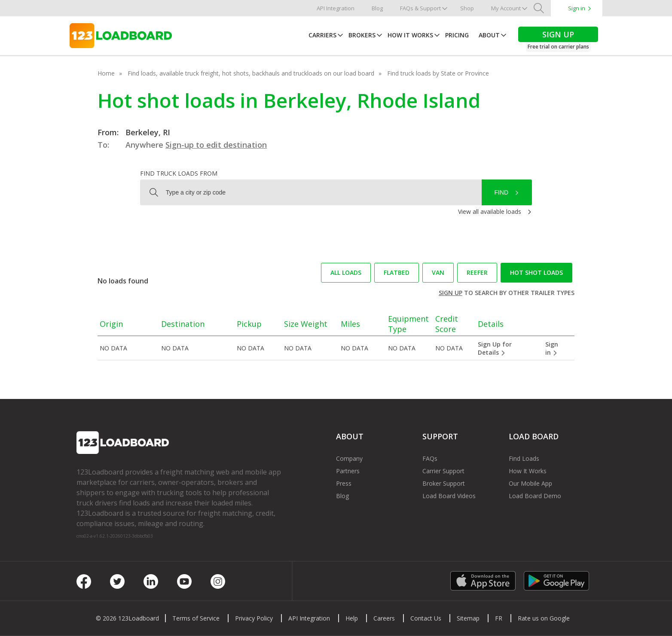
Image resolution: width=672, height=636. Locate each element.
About (489, 35)
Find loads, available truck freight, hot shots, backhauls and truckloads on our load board (251, 73)
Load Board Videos (449, 496)
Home (106, 73)
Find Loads (524, 458)
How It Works (410, 35)
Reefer (477, 272)
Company (349, 458)
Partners (348, 471)
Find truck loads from (179, 173)
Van (438, 272)
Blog (377, 8)
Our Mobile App (530, 483)
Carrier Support (443, 471)
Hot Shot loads (536, 272)
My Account (506, 8)
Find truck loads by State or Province (438, 73)
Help (352, 618)
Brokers (362, 35)
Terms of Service (196, 618)
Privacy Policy (254, 618)
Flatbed (397, 272)
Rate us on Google (544, 618)
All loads (346, 272)
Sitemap (468, 618)
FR (499, 618)
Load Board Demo (535, 496)
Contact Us (426, 618)
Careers (384, 618)
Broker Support (444, 483)
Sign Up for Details (495, 348)
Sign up (451, 293)
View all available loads (490, 211)
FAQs (430, 458)
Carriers (322, 35)
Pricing (457, 35)
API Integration (336, 8)
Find (502, 192)
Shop (467, 8)
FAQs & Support (420, 8)
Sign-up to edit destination (216, 145)
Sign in (577, 8)
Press (344, 483)
